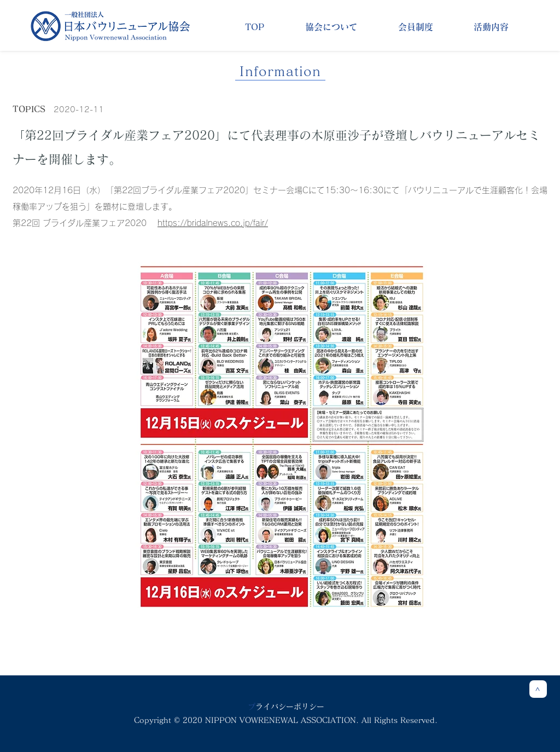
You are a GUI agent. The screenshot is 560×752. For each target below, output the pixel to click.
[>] (538, 689)
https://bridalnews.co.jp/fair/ (213, 223)
